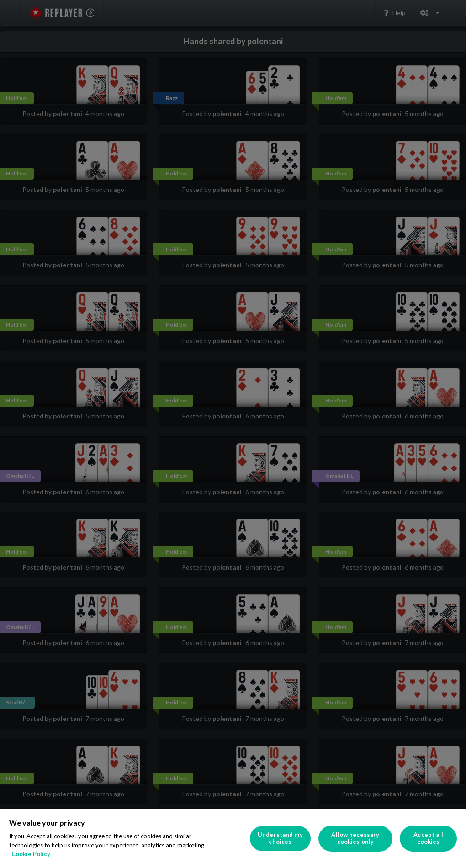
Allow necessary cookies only (355, 838)
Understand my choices (280, 838)
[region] (233, 839)
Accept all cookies (428, 838)
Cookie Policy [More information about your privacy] (31, 854)
